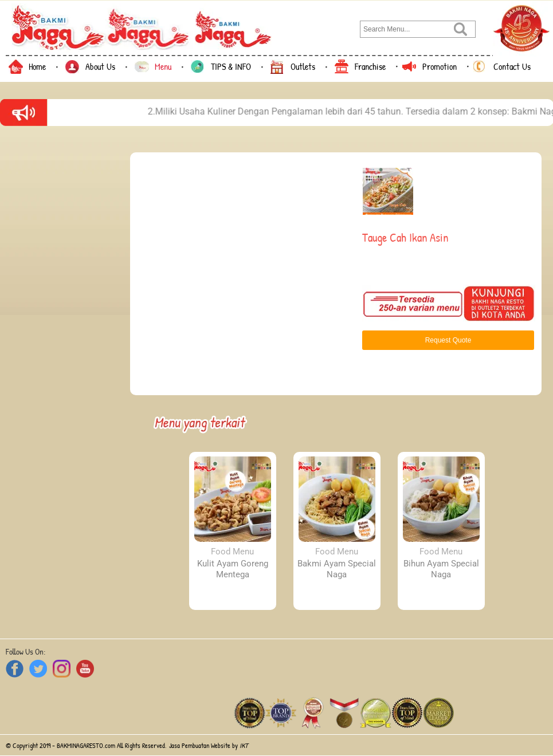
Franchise (370, 66)
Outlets (303, 66)
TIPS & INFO (231, 66)
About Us (100, 66)
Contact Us (512, 66)
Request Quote (448, 340)
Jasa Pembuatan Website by (209, 745)
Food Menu (232, 552)
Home (37, 66)
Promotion (440, 66)
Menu (163, 66)
